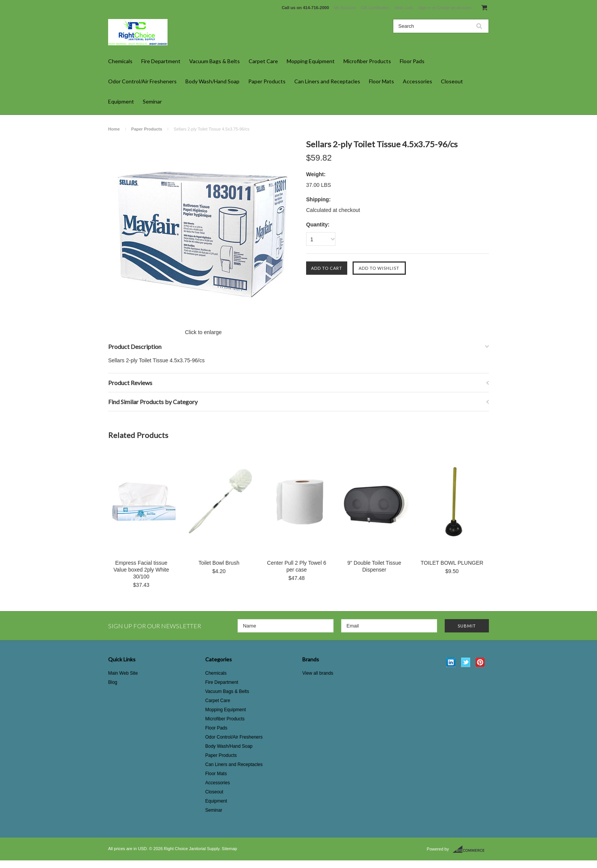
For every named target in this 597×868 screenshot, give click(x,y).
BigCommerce (471, 849)
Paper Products (267, 81)
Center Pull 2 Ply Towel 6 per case (296, 566)
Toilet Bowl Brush (219, 563)
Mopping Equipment (311, 61)
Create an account (454, 8)
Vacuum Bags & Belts (215, 61)
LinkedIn (451, 662)
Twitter (466, 662)
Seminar (152, 101)
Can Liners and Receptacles (327, 81)
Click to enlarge (204, 332)
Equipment (121, 101)
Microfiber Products (367, 61)
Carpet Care (263, 61)
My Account (345, 8)
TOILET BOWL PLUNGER (452, 563)
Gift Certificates (375, 8)
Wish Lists (404, 8)
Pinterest (480, 662)
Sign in (425, 8)
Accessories (417, 81)
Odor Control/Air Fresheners (142, 81)
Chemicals (120, 61)
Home (114, 129)
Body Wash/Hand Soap (212, 81)
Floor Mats (382, 81)
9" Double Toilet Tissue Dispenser (374, 566)
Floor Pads (412, 61)
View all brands (318, 673)
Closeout (452, 81)
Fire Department (161, 61)
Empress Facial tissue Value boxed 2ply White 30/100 (141, 570)
